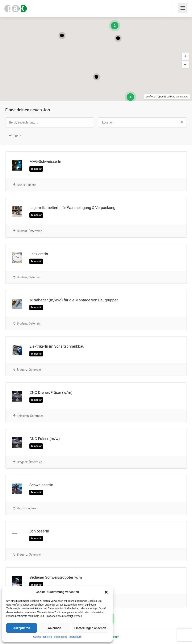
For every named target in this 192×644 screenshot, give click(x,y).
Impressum (60, 637)
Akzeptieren (22, 628)
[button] (106, 592)
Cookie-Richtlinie (43, 637)
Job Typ (13, 135)
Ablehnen (55, 628)
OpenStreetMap (166, 97)
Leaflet (150, 97)
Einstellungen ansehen (90, 628)
